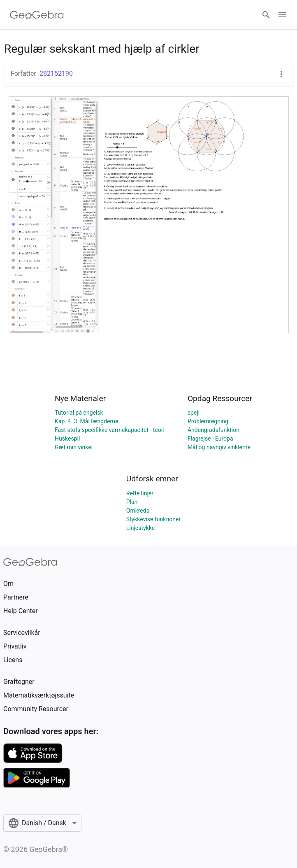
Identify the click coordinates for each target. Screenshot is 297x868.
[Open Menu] (282, 15)
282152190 (56, 73)
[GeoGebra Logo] (37, 15)
